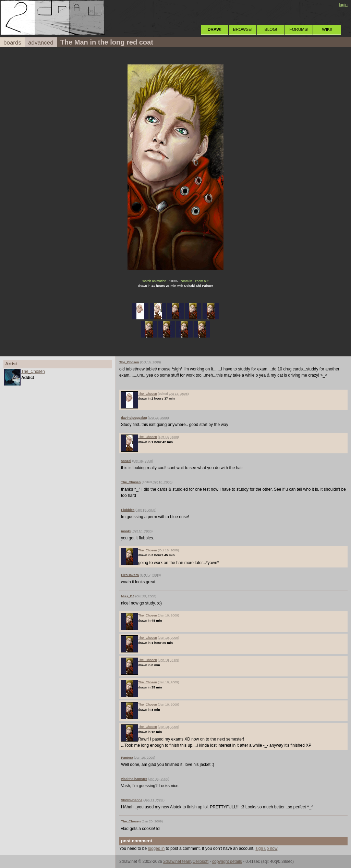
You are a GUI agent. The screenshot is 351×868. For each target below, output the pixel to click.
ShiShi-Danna (132, 800)
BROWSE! (243, 29)
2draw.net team (177, 861)
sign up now (266, 848)
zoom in (186, 281)
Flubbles (128, 510)
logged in (156, 848)
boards (12, 43)
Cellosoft (201, 861)
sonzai (126, 461)
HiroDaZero (130, 575)
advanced (41, 43)
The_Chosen (33, 371)
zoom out (202, 281)
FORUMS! (299, 29)
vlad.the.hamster (134, 779)
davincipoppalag (134, 418)
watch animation (154, 281)
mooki (126, 531)
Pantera (127, 757)
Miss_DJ (128, 596)
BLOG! (271, 29)
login (343, 5)
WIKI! (327, 29)
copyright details (227, 861)
